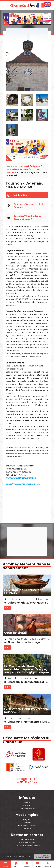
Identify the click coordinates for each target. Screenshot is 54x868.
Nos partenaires (27, 809)
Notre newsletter (27, 843)
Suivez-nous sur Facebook (27, 846)
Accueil (25, 166)
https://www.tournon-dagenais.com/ (23, 484)
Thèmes (27, 823)
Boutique (27, 829)
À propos (27, 806)
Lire (8, 608)
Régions (36, 166)
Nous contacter (27, 840)
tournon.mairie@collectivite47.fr (21, 478)
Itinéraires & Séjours (27, 826)
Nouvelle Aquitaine (18, 169)
